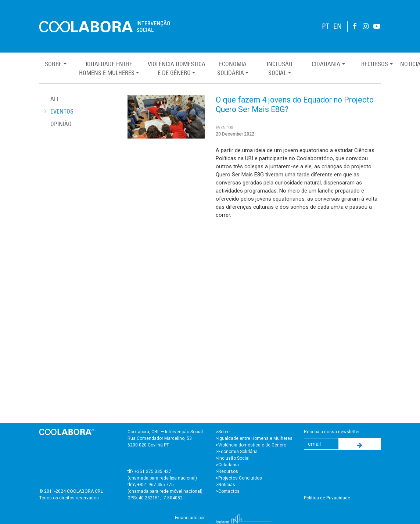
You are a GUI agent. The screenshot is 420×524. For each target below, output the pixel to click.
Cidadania (326, 64)
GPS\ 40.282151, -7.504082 (155, 498)
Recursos (375, 64)
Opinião (61, 124)
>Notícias (225, 485)
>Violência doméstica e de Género (251, 445)
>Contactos (228, 491)
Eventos (62, 111)
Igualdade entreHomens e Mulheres (107, 68)
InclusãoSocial (280, 68)
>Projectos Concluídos (239, 478)
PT (326, 26)
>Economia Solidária (237, 452)
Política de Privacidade (327, 498)
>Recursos (227, 471)
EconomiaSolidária (232, 68)
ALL (55, 99)
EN (338, 26)
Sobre (53, 64)
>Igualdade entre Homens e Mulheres (254, 438)
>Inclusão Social (233, 458)
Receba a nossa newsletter (332, 432)
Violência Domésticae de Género (177, 68)
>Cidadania (227, 465)
